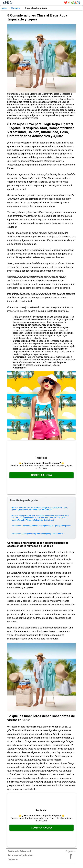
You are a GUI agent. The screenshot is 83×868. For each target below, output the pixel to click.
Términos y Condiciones (21, 855)
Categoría (16, 8)
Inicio (4, 8)
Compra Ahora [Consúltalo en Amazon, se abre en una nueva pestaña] (42, 475)
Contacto (13, 859)
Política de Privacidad (19, 851)
